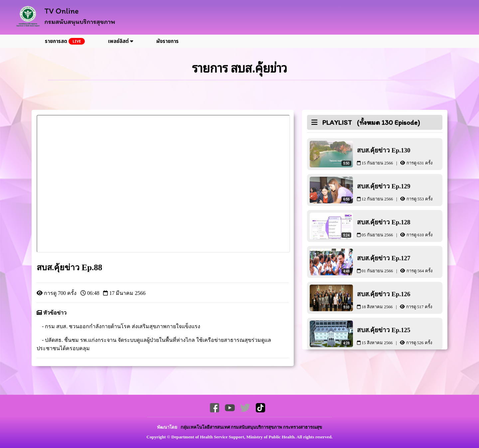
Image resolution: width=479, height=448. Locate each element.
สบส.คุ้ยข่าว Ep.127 (400, 264)
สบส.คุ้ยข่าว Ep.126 (400, 300)
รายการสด (65, 41)
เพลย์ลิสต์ (121, 41)
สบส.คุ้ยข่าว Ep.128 (400, 228)
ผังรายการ (167, 41)
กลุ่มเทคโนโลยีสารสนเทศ (206, 427)
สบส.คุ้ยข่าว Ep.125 (400, 336)
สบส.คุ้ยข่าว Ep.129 (400, 192)
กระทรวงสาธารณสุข (303, 427)
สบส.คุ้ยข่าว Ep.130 (400, 156)
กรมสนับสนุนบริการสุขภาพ (257, 427)
